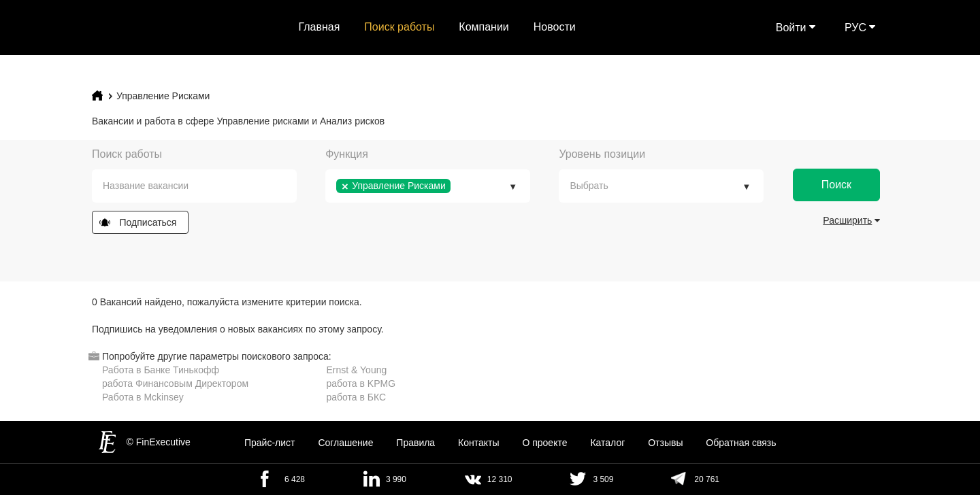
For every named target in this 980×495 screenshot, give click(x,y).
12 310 (500, 479)
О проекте (544, 443)
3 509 (603, 479)
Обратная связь (741, 443)
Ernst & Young (357, 370)
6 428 (295, 479)
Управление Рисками (163, 96)
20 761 (707, 479)
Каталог (607, 443)
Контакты (478, 443)
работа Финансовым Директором (175, 383)
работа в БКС (357, 397)
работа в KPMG (361, 383)
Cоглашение (345, 443)
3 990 (396, 479)
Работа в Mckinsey (143, 397)
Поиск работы (399, 27)
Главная (320, 27)
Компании (484, 27)
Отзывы (665, 443)
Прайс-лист (270, 443)
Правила (415, 443)
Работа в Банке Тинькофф (161, 370)
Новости (555, 27)
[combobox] (194, 186)
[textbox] (205, 186)
